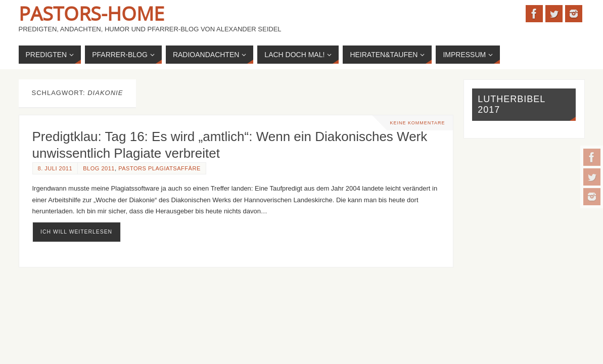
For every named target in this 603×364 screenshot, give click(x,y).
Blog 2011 (99, 168)
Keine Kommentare (417, 123)
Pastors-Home (91, 13)
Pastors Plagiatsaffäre (159, 168)
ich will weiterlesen (76, 232)
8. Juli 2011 (55, 168)
